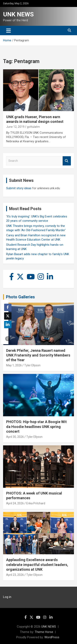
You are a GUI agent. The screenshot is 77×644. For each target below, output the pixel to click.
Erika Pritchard (36, 503)
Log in (7, 597)
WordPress (52, 637)
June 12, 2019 (15, 127)
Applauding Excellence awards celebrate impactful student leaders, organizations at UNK (37, 565)
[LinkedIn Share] (8, 325)
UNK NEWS (18, 14)
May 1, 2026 (14, 365)
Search (67, 161)
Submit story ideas (19, 188)
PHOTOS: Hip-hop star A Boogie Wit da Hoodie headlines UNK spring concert (36, 427)
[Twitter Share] (8, 316)
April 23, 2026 (15, 575)
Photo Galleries (20, 297)
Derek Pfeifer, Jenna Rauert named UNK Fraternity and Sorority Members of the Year (38, 355)
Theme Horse (44, 632)
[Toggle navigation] (9, 31)
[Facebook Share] (8, 307)
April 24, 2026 (15, 503)
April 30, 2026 (15, 437)
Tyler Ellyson (32, 365)
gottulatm (33, 127)
